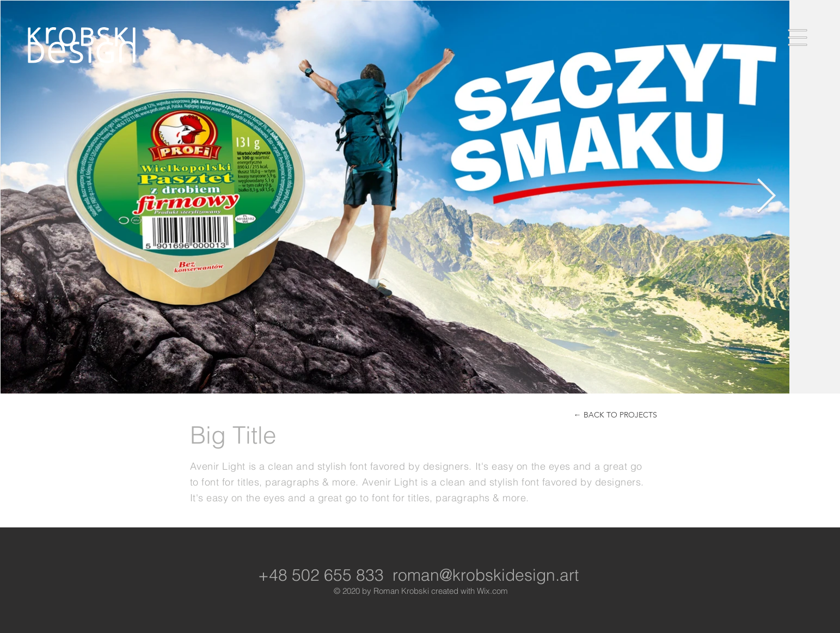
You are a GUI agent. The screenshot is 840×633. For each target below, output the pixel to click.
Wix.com (492, 591)
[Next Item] (766, 196)
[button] (798, 38)
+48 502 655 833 (321, 575)
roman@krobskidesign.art (486, 575)
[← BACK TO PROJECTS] (615, 415)
